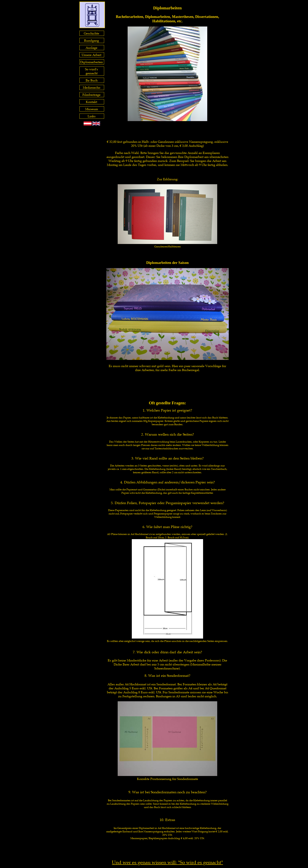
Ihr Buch (92, 80)
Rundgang (91, 40)
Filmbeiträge (91, 95)
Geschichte (91, 33)
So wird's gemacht (91, 71)
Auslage (91, 48)
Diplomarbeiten (91, 62)
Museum (92, 109)
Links (92, 116)
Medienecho (92, 87)
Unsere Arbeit (91, 55)
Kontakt (91, 102)
